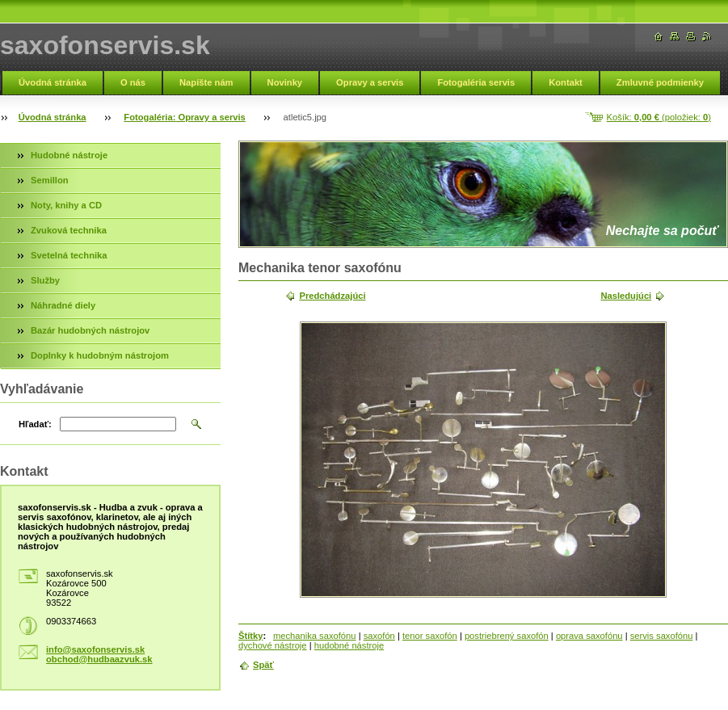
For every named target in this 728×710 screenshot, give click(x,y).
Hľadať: (35, 424)
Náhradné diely (63, 305)
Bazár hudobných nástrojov (90, 330)
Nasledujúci (626, 296)
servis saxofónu (662, 636)
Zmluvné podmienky (660, 82)
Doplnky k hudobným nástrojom (100, 355)
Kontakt (566, 82)
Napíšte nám (206, 82)
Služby (45, 280)
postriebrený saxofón (507, 636)
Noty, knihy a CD (66, 205)
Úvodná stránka (53, 82)
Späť (263, 665)
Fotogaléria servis (476, 82)
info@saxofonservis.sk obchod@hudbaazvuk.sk (99, 654)
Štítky (250, 636)
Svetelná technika (69, 255)
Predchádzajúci (332, 296)
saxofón (379, 636)
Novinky (285, 82)
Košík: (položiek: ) (659, 117)
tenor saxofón (430, 636)
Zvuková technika (69, 230)
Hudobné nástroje (69, 155)
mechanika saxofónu (315, 636)
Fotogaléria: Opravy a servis (184, 117)
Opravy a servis (370, 82)
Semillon (50, 180)
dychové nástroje (273, 645)
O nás (133, 82)
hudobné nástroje (349, 645)
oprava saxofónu (589, 636)
